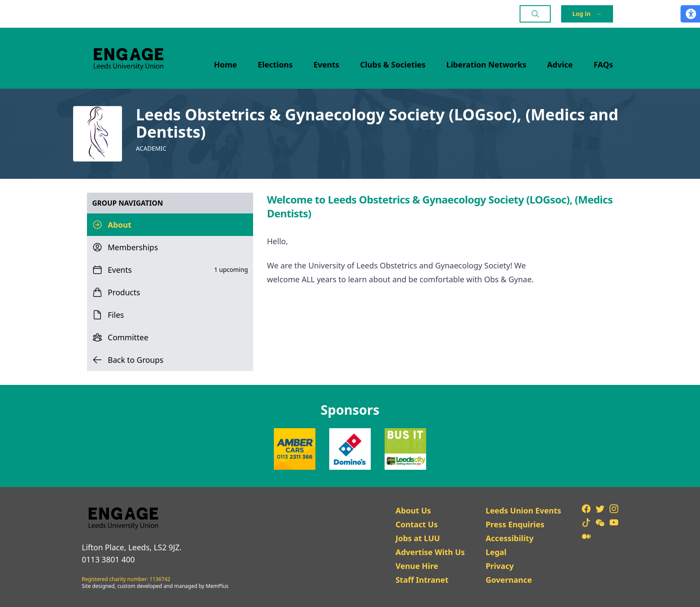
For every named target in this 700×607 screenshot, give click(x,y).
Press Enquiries (515, 524)
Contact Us (417, 524)
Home (226, 65)
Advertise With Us (430, 552)
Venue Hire (417, 566)
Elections (275, 65)
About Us (413, 510)
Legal (496, 552)
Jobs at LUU (418, 538)
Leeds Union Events (523, 510)
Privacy (499, 566)
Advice (560, 65)
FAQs (603, 65)
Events (327, 65)
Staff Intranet (422, 580)
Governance (509, 580)
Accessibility (509, 538)
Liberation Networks (486, 65)
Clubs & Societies (393, 65)
